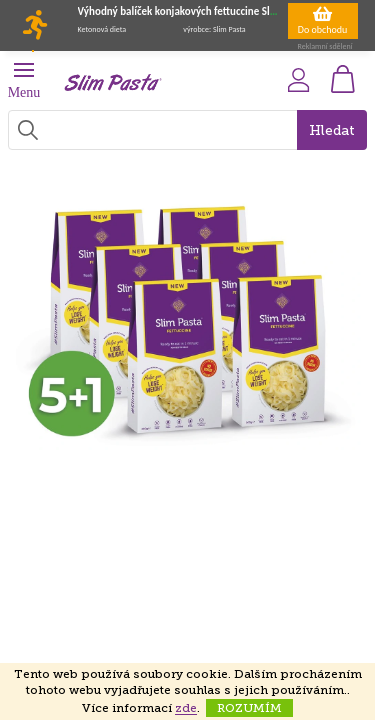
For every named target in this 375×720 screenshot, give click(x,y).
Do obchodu (323, 20)
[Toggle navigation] (33, 51)
